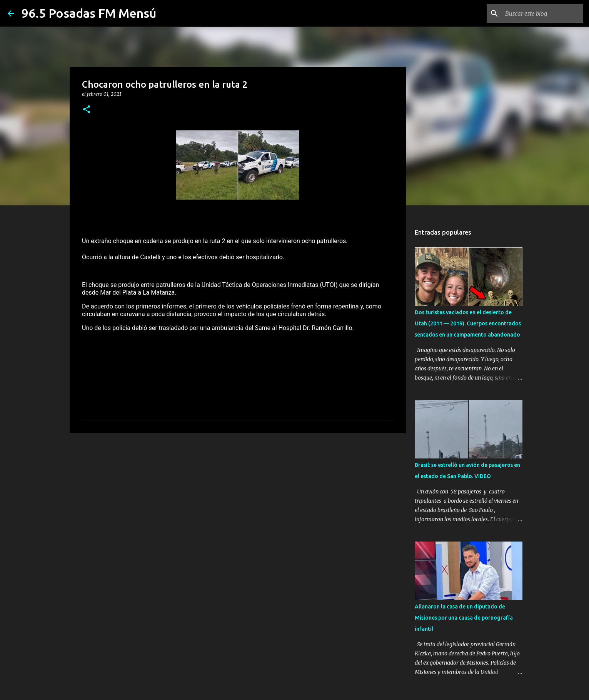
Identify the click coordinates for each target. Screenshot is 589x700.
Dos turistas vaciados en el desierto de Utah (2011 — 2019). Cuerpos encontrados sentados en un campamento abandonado (468, 323)
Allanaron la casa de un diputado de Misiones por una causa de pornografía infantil (464, 618)
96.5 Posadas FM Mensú (89, 13)
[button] (87, 110)
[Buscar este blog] (542, 13)
